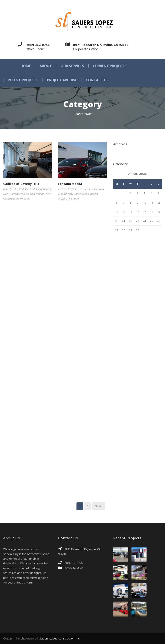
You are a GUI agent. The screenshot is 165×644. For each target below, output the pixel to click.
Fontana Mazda (70, 184)
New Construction (78, 194)
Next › (99, 506)
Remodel (25, 198)
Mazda (62, 194)
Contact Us (97, 80)
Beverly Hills (10, 189)
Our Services (72, 66)
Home (26, 66)
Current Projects (110, 66)
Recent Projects (23, 80)
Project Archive (62, 80)
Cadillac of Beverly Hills (21, 184)
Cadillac (24, 189)
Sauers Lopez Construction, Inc (59, 638)
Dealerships (37, 194)
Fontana (99, 189)
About (46, 66)
